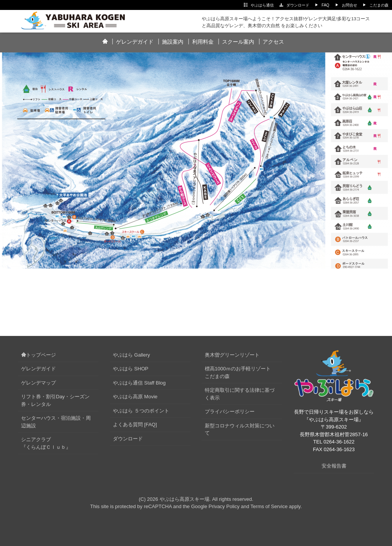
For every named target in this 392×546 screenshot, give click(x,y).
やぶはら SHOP (131, 369)
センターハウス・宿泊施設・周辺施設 (56, 422)
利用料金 (203, 42)
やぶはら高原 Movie (135, 397)
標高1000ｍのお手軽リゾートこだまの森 (238, 372)
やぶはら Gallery (131, 355)
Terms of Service (269, 506)
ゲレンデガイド (135, 42)
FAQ (325, 5)
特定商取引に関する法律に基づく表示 (240, 394)
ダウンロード (298, 5)
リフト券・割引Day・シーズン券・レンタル (55, 400)
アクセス (273, 42)
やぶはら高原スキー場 (185, 499)
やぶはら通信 (262, 5)
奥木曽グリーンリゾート (232, 355)
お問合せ (350, 5)
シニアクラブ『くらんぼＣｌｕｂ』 (46, 443)
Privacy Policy (224, 506)
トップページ (38, 355)
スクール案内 (238, 42)
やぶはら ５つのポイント (141, 411)
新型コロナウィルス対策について (240, 429)
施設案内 (173, 42)
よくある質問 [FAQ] (135, 425)
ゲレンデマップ (38, 383)
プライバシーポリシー (230, 412)
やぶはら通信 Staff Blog (139, 383)
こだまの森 (379, 5)
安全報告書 (334, 466)
